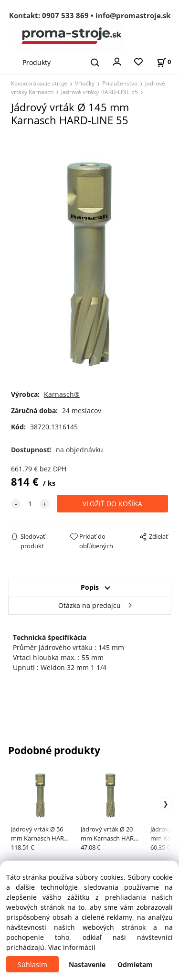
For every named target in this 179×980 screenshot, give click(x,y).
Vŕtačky (85, 83)
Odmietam (135, 964)
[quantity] (30, 504)
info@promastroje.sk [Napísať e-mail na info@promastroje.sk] (133, 15)
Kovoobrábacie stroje (39, 83)
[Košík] (164, 62)
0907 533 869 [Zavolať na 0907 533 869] (65, 15)
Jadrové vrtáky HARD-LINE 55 (100, 92)
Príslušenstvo (120, 83)
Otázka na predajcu (89, 605)
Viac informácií (72, 947)
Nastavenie (87, 964)
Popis (90, 587)
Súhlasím (32, 964)
